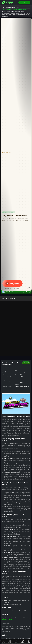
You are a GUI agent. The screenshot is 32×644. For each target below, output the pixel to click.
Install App (24, 2)
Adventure (18, 428)
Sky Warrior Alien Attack (8, 341)
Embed (26, 412)
